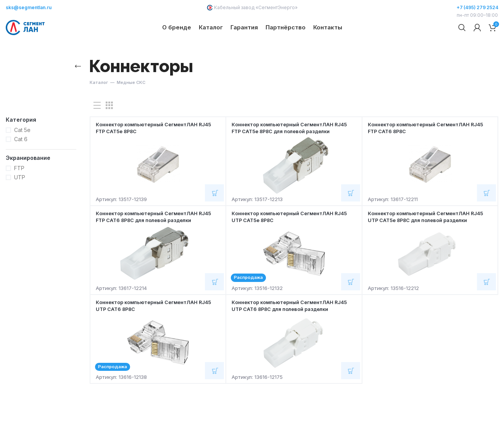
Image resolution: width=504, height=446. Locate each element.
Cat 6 (21, 168)
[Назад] (77, 95)
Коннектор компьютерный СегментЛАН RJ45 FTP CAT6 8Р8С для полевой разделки (152, 249)
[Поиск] (462, 42)
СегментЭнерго (277, 7)
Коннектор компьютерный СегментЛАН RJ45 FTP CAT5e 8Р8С (152, 156)
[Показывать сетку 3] (109, 134)
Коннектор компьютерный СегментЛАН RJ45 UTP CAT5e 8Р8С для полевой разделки (424, 249)
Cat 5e (22, 159)
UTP (20, 206)
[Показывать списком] (97, 134)
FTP (19, 197)
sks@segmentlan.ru (29, 7)
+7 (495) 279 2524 (477, 7)
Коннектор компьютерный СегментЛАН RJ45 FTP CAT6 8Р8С (424, 156)
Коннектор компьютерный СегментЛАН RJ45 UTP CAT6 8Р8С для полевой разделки (288, 337)
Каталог (99, 111)
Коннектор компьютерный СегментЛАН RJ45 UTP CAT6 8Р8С (152, 334)
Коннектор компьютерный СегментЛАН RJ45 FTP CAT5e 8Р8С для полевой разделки (288, 160)
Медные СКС (131, 111)
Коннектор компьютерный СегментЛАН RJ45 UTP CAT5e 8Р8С (288, 245)
